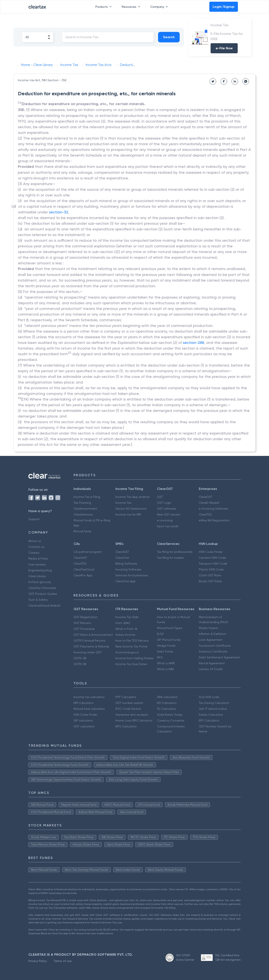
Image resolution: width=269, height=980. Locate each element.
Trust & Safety (38, 600)
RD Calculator (167, 703)
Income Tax (123, 503)
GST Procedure (84, 629)
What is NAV (165, 669)
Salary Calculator (211, 715)
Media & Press (38, 559)
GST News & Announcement (93, 635)
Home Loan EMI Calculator (134, 720)
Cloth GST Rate (210, 575)
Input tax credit (168, 526)
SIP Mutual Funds (169, 640)
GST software (167, 509)
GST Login (164, 503)
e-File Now (224, 48)
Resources (132, 7)
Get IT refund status (213, 709)
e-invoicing (165, 520)
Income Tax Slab (127, 617)
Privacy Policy (38, 961)
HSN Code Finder (211, 552)
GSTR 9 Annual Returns (90, 641)
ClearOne (122, 558)
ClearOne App (125, 581)
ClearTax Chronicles (42, 588)
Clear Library (37, 576)
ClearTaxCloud (84, 569)
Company (160, 7)
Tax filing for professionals (175, 552)
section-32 (59, 212)
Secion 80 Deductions (131, 509)
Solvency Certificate (213, 651)
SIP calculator (83, 720)
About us (35, 541)
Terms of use (63, 961)
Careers (34, 553)
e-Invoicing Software (213, 509)
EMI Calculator (84, 703)
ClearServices (83, 514)
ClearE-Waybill (209, 503)
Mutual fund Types (170, 628)
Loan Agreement (211, 640)
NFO (160, 657)
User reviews (37, 564)
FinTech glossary (40, 582)
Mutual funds (82, 531)
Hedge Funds (166, 646)
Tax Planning (82, 503)
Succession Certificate (215, 646)
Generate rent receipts (132, 715)
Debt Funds (165, 651)
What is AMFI (166, 663)
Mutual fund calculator (89, 709)
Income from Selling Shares (134, 658)
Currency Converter (171, 720)
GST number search (129, 703)
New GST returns (169, 514)
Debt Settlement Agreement (219, 657)
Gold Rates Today (170, 715)
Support (34, 519)
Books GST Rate (210, 581)
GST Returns (82, 623)
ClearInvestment (85, 509)
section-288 (193, 343)
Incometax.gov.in (127, 652)
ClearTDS (205, 514)
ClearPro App (83, 575)
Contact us (36, 547)
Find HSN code (209, 697)
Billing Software (126, 564)
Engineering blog (40, 570)
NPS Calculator (126, 726)
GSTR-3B (80, 664)
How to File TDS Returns (132, 641)
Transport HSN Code (213, 564)
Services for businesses (132, 575)
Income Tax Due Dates (131, 664)
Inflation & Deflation (213, 634)
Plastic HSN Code (211, 569)
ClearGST (206, 497)
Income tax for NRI (128, 514)
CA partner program (88, 552)
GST (160, 497)
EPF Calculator (209, 720)
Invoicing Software (128, 569)
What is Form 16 (126, 629)
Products (104, 7)
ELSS (160, 634)
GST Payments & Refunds (91, 646)
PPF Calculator (126, 697)
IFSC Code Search (128, 709)
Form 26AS (123, 623)
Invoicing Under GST (88, 652)
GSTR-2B (80, 658)
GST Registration (86, 617)
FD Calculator (167, 709)
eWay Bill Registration (214, 520)
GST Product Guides (43, 594)
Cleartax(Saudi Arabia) (44, 605)
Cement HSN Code (212, 558)
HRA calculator (167, 697)
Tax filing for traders (171, 558)
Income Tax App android (132, 497)
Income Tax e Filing (87, 497)
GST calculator (84, 726)
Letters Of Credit (211, 669)
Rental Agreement (212, 663)
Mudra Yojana (208, 628)
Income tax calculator (89, 697)
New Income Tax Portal (131, 646)
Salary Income (125, 635)
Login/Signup (224, 7)
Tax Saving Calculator (214, 703)
